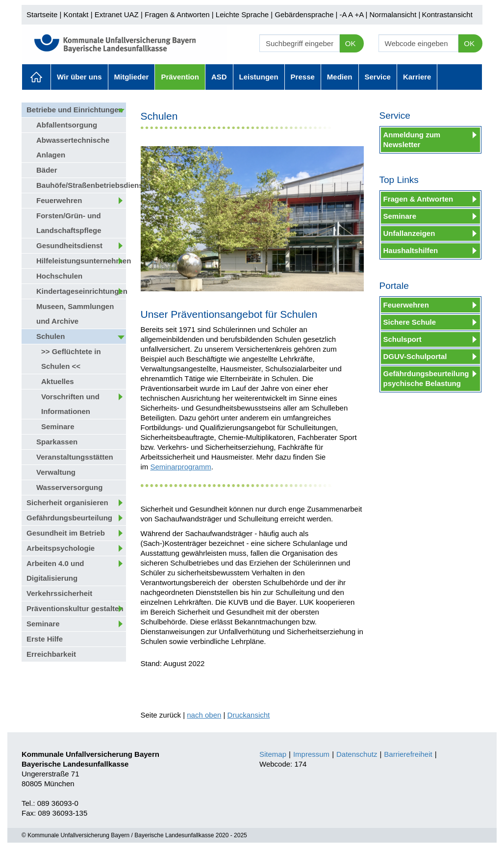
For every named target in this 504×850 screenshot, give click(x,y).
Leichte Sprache (242, 14)
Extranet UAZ (117, 14)
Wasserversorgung (69, 487)
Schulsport (403, 339)
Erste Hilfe (45, 639)
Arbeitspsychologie (61, 548)
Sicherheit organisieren (67, 502)
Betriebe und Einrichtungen (75, 110)
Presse (303, 77)
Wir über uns (79, 77)
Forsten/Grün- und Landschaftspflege (69, 223)
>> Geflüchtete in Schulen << (71, 359)
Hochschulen (59, 276)
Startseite (42, 14)
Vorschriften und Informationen (70, 404)
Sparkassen (57, 442)
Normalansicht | (395, 14)
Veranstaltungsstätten (75, 457)
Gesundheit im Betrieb (66, 533)
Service (378, 77)
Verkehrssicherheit (59, 593)
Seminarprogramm (181, 467)
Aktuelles (36, 77)
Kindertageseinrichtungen (81, 291)
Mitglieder (132, 77)
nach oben (204, 715)
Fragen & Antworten (177, 14)
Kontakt (76, 14)
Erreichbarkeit (51, 654)
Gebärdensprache (304, 14)
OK (351, 43)
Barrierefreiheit (408, 754)
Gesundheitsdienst (69, 245)
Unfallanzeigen (409, 233)
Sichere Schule (410, 322)
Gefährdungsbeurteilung (69, 518)
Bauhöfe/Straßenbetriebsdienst (81, 185)
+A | (360, 14)
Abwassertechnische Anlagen (73, 147)
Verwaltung (56, 472)
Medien (340, 77)
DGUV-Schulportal (415, 356)
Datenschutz (357, 754)
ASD (219, 77)
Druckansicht (249, 715)
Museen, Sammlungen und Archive (75, 314)
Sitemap (273, 754)
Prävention (180, 77)
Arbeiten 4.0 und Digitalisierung (55, 571)
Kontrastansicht (447, 14)
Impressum (311, 754)
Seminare (58, 426)
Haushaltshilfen (411, 250)
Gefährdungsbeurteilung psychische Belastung (426, 378)
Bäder (47, 170)
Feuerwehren (59, 200)
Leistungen (259, 77)
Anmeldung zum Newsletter (412, 140)
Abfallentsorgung (67, 125)
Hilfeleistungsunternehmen (81, 261)
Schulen (50, 336)
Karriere (417, 77)
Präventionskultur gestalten (75, 608)
